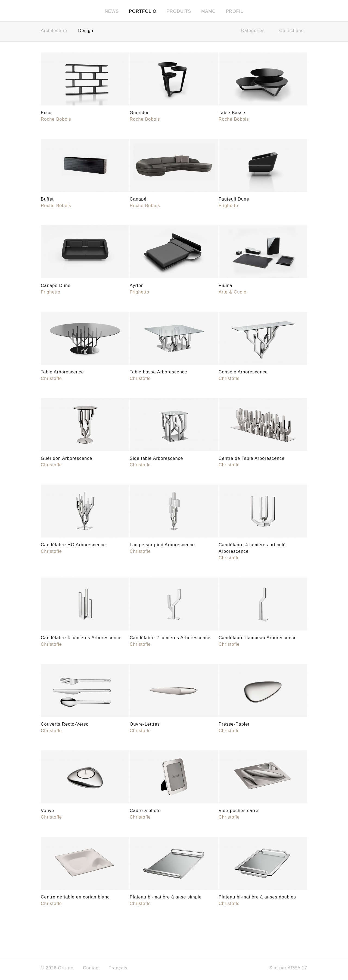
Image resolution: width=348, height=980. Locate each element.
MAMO (209, 11)
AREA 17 (297, 969)
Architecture (54, 32)
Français (120, 969)
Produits (179, 11)
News (112, 11)
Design (86, 32)
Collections (293, 32)
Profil (235, 11)
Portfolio (143, 11)
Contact (91, 969)
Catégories (255, 32)
